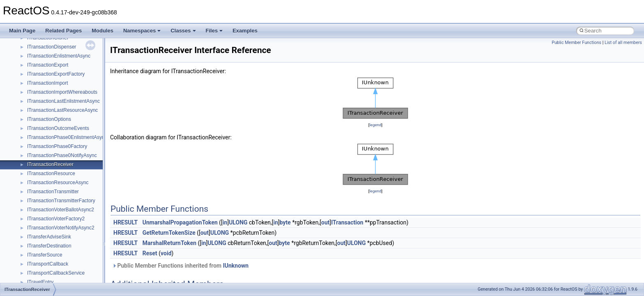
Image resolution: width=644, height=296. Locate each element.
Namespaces (142, 31)
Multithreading (29, 96)
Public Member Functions (576, 43)
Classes (183, 31)
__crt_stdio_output (47, 204)
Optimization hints (33, 105)
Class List (31, 186)
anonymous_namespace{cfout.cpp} (66, 259)
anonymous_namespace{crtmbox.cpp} (69, 268)
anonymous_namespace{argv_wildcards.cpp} (77, 250)
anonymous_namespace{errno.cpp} (66, 277)
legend (375, 125)
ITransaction (347, 222)
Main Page (22, 31)
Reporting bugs (31, 69)
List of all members (623, 43)
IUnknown (236, 266)
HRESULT (125, 222)
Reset (150, 253)
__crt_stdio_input (46, 195)
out (325, 222)
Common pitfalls (32, 51)
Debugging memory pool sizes (47, 60)
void (166, 253)
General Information (36, 132)
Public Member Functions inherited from (180, 266)
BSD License (28, 123)
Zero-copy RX (29, 78)
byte (285, 222)
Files (214, 31)
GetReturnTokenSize (169, 233)
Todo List (24, 141)
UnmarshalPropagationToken (180, 222)
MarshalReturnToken (169, 243)
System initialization (36, 87)
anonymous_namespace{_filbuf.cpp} (67, 240)
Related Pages (63, 31)
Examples (245, 31)
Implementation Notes (38, 114)
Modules (102, 31)
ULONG (238, 222)
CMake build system (36, 42)
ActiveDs (37, 231)
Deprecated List (31, 150)
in (225, 222)
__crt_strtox (40, 213)
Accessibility (40, 222)
